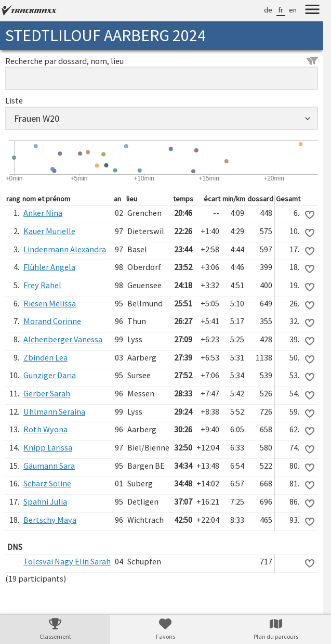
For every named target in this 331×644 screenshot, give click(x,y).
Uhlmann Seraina (54, 411)
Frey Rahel (42, 285)
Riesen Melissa (50, 303)
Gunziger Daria (50, 375)
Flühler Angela (49, 267)
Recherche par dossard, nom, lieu (162, 61)
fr (281, 10)
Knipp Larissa (48, 447)
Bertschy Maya (50, 520)
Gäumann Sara (49, 466)
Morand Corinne (52, 321)
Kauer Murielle (49, 231)
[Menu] (312, 11)
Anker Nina (43, 213)
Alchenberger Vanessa (63, 339)
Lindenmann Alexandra (65, 249)
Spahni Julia (45, 501)
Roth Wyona (45, 429)
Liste (14, 100)
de (268, 10)
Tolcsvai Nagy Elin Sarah (67, 561)
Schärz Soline (47, 483)
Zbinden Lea (45, 357)
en (293, 10)
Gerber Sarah (47, 393)
